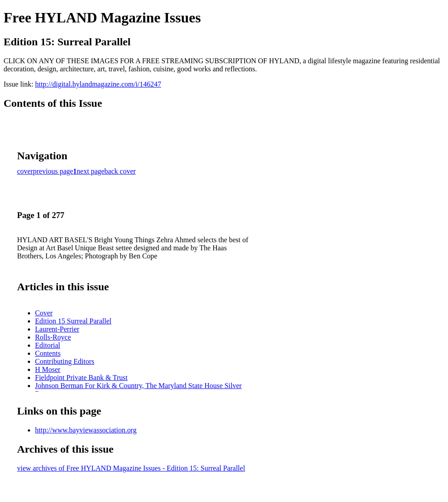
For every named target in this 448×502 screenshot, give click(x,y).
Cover (44, 313)
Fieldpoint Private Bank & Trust (81, 378)
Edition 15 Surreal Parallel (73, 321)
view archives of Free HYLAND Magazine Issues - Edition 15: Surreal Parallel (131, 468)
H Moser (48, 369)
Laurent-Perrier (57, 329)
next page (91, 171)
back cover (120, 171)
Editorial (48, 345)
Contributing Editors (65, 361)
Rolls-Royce (53, 337)
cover (25, 171)
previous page (53, 171)
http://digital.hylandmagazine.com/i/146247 (98, 84)
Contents (48, 353)
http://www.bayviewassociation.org (86, 430)
